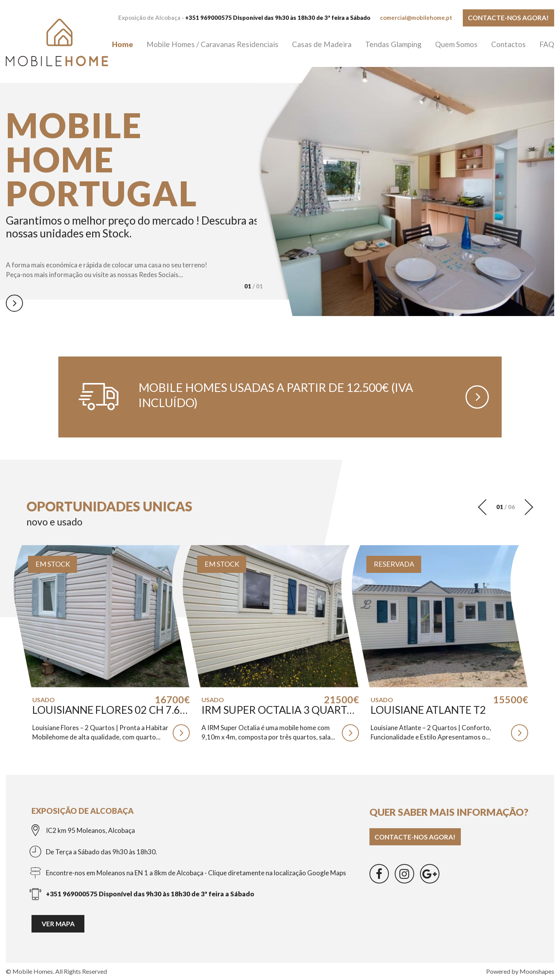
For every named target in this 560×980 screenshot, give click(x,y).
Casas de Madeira (322, 44)
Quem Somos (456, 44)
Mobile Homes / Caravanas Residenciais (213, 44)
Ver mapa (58, 924)
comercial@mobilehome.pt (416, 18)
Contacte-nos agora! (508, 18)
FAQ (547, 44)
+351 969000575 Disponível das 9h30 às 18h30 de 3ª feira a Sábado (278, 18)
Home (122, 44)
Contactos (508, 44)
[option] (133, 210)
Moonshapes (537, 971)
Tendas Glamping (393, 44)
